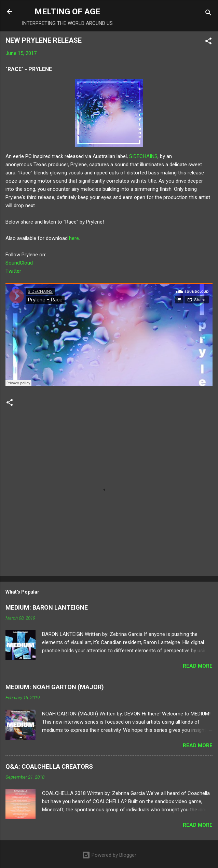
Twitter (13, 271)
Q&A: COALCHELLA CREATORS (49, 766)
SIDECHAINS (143, 156)
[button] (208, 42)
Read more (198, 666)
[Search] (208, 14)
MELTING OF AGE (67, 12)
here (74, 238)
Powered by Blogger (109, 855)
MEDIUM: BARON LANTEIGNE (47, 607)
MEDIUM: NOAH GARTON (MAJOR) (55, 687)
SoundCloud (19, 263)
